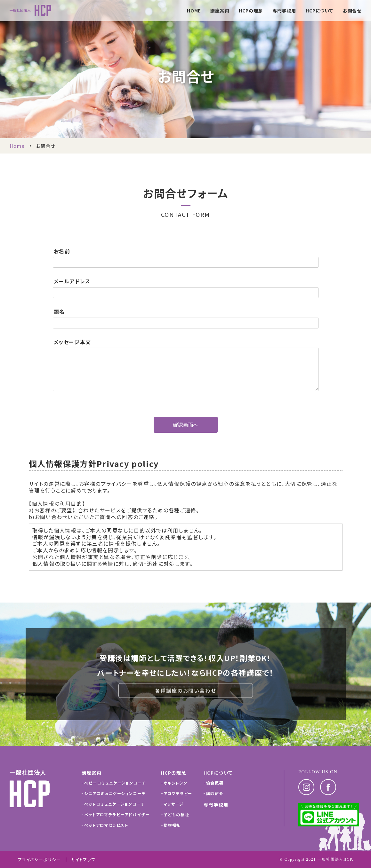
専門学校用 (284, 11)
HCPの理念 (251, 11)
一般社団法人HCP (335, 859)
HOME (194, 11)
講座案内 (220, 11)
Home (17, 146)
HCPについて (319, 11)
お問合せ (352, 11)
